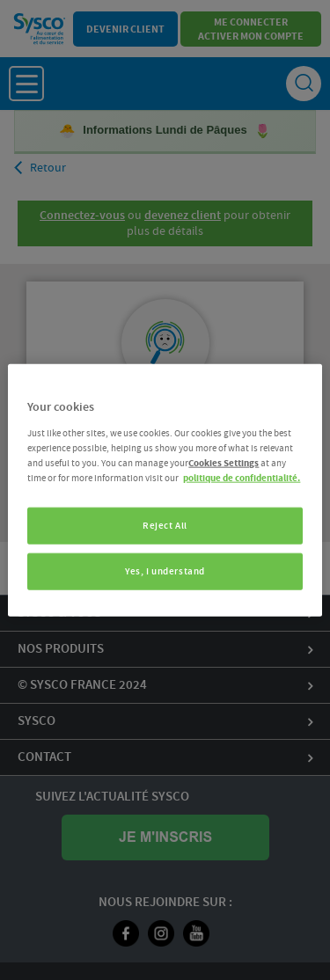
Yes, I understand (165, 570)
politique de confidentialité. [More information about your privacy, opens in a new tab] (242, 477)
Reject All (165, 526)
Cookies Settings (224, 462)
